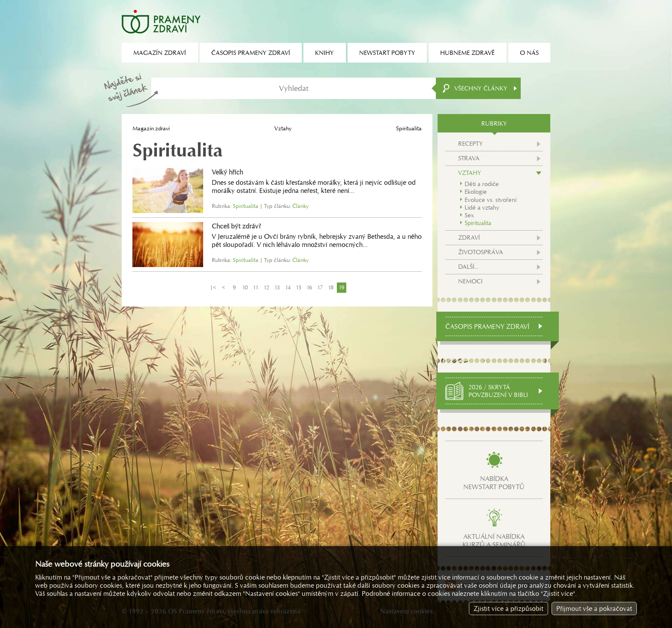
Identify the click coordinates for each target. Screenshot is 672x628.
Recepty (471, 144)
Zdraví (469, 237)
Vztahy (283, 128)
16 (309, 287)
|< (213, 287)
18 (331, 287)
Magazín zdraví (151, 128)
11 (256, 287)
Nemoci (470, 281)
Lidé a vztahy (482, 207)
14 (288, 287)
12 (266, 287)
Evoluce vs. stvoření (490, 200)
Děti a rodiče (482, 184)
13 (277, 287)
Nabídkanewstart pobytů (494, 483)
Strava (469, 158)
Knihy (324, 53)
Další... (468, 267)
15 (298, 287)
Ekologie (476, 192)
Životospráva (481, 252)
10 (245, 287)
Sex (469, 215)
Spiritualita (478, 223)
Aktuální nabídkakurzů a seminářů (494, 541)
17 (320, 287)
